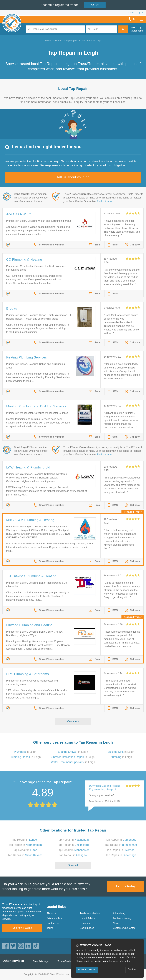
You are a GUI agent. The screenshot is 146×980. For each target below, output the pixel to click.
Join (95, 5)
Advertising (119, 913)
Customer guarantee (124, 928)
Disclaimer (86, 923)
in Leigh (25, 752)
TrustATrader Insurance (71, 961)
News (116, 923)
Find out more (105, 201)
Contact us (53, 923)
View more (73, 721)
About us (52, 913)
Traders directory (122, 918)
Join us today (125, 886)
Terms (50, 928)
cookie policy (101, 961)
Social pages (87, 928)
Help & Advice (88, 918)
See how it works (22, 928)
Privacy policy (54, 918)
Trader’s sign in (136, 12)
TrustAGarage (41, 961)
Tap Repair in (25, 840)
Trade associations (90, 913)
